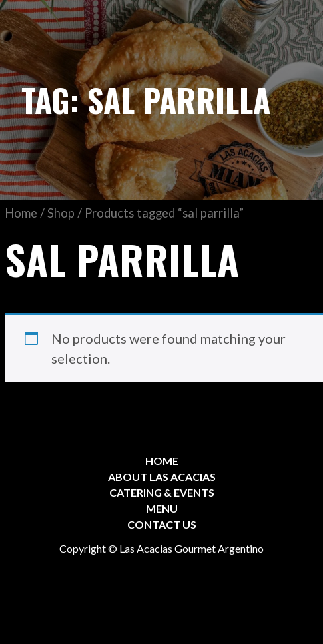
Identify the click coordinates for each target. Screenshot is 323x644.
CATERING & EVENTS (162, 492)
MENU (162, 508)
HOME (162, 461)
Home (21, 213)
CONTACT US (162, 524)
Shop (61, 213)
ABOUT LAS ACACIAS (162, 477)
